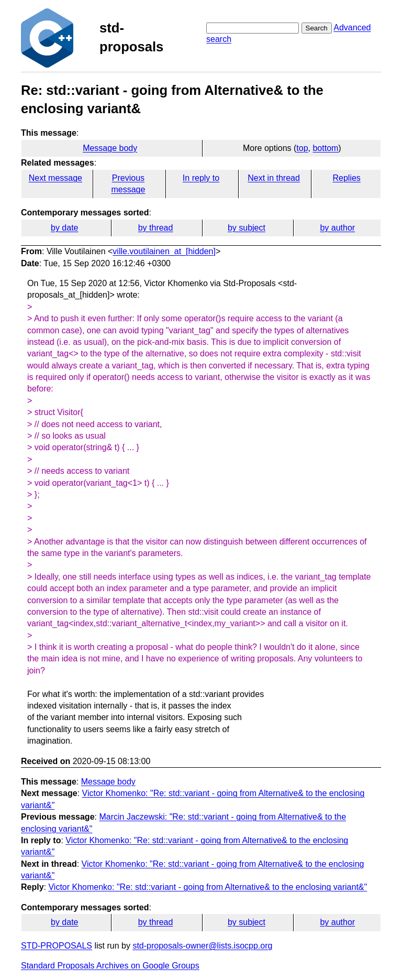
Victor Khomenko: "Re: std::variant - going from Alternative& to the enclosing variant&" (208, 887)
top (302, 148)
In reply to (201, 178)
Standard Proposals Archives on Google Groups (110, 966)
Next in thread (274, 178)
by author (337, 228)
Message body (110, 148)
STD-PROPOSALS (57, 946)
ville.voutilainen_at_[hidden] (164, 251)
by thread (156, 228)
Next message (55, 178)
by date (64, 228)
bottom (325, 148)
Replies (346, 178)
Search (317, 28)
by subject (247, 228)
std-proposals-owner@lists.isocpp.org (202, 946)
